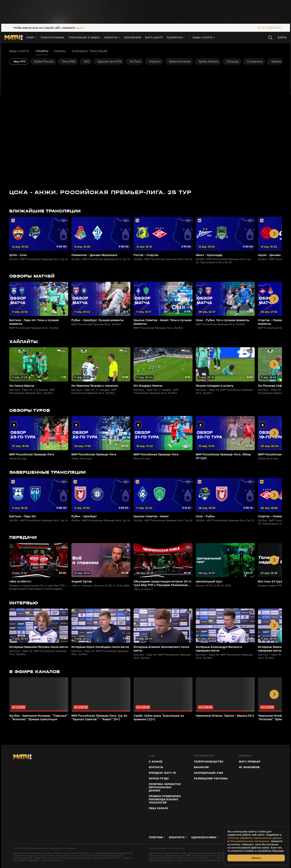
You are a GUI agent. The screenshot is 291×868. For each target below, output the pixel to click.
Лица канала (158, 808)
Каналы (60, 51)
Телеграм (156, 837)
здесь (80, 28)
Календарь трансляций (89, 51)
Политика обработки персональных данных (165, 787)
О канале (156, 762)
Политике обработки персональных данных (255, 838)
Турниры (42, 51)
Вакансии (201, 767)
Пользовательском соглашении (250, 841)
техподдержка (271, 28)
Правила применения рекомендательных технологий (165, 799)
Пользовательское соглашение (167, 848)
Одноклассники (204, 837)
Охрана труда (159, 779)
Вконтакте (177, 837)
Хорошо (256, 858)
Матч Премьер (250, 762)
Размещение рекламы (211, 779)
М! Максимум (249, 767)
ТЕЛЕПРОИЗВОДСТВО (209, 762)
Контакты (156, 767)
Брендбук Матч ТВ (162, 773)
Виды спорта (19, 51)
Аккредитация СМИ (208, 773)
